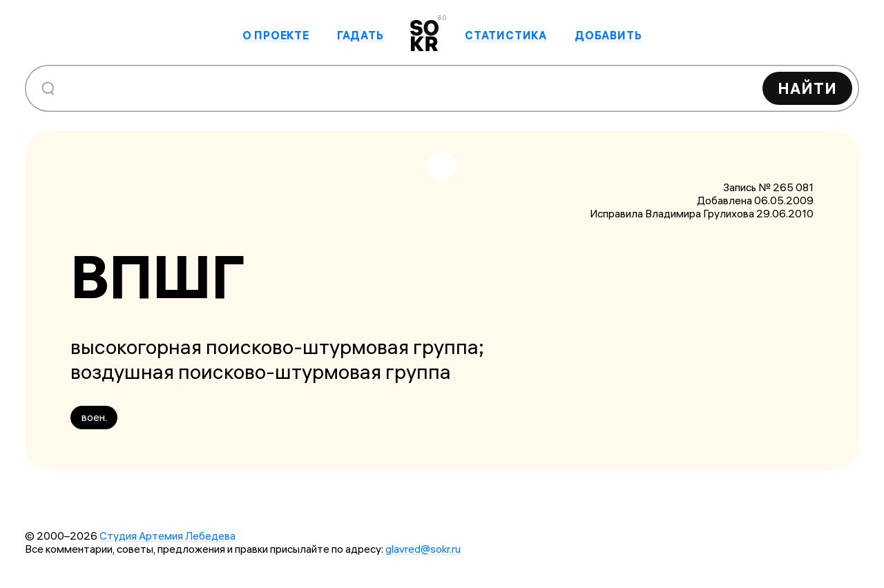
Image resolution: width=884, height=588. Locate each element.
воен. (94, 417)
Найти (807, 88)
